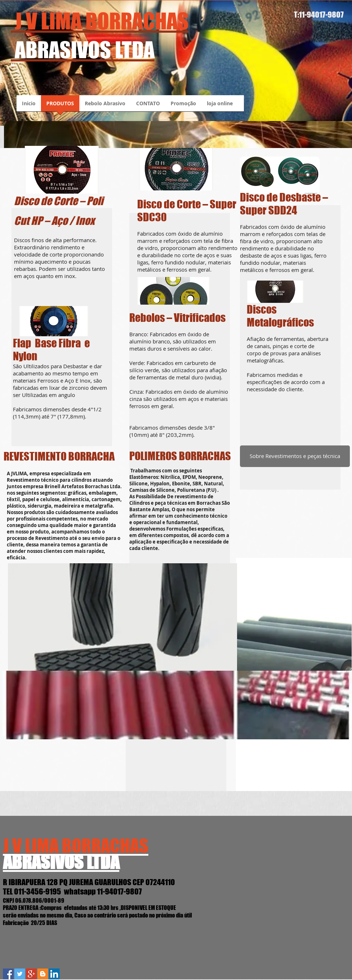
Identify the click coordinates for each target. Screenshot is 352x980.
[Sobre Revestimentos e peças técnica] (295, 456)
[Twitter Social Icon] (20, 974)
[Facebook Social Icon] (8, 974)
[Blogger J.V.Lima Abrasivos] (43, 974)
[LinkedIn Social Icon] (54, 974)
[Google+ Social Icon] (31, 974)
